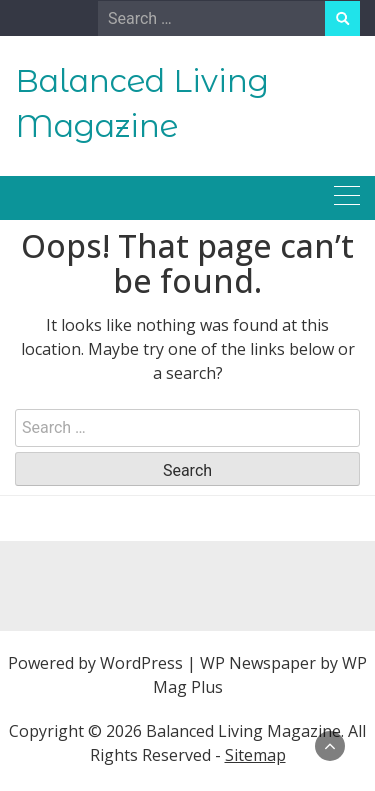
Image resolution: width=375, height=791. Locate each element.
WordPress (141, 663)
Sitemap (255, 755)
